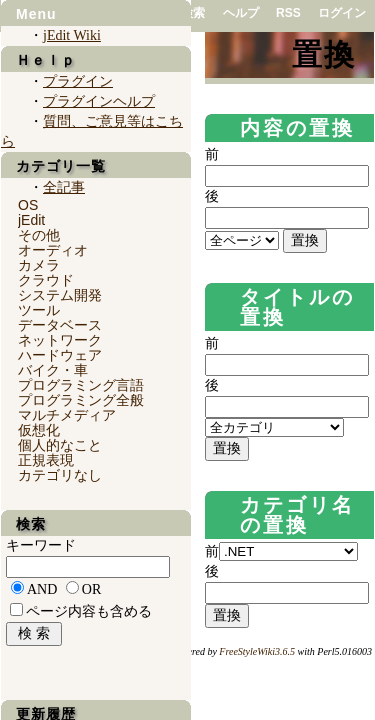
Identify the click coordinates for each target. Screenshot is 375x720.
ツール (39, 310)
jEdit (31, 220)
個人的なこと (60, 445)
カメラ (39, 265)
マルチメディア (67, 415)
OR (91, 589)
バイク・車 (53, 370)
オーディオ (53, 250)
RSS (288, 13)
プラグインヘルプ (99, 101)
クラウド (46, 280)
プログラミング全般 (81, 400)
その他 (39, 235)
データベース (60, 325)
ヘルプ (241, 13)
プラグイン (78, 81)
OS (28, 205)
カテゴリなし (60, 475)
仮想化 (39, 430)
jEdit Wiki (72, 35)
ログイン (342, 13)
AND (42, 589)
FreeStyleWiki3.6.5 (257, 651)
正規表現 (46, 460)
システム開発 (60, 295)
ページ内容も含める (89, 611)
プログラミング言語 (81, 385)
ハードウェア (60, 355)
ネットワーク (60, 340)
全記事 (64, 187)
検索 (193, 13)
